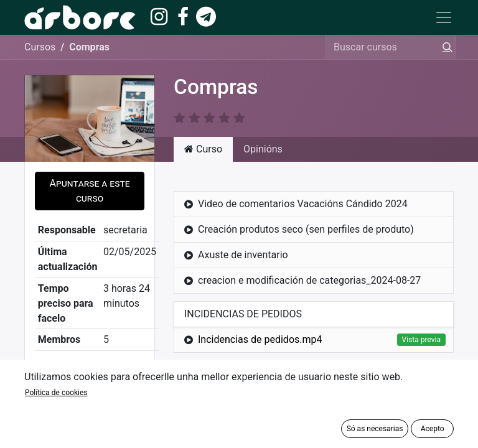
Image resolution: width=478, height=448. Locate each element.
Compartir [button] (90, 372)
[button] (90, 191)
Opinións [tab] (263, 149)
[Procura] (445, 47)
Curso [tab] (203, 149)
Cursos (40, 47)
